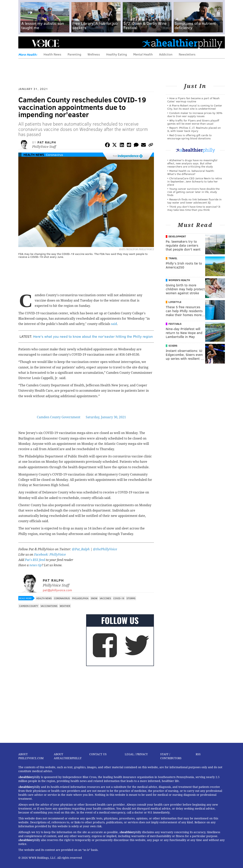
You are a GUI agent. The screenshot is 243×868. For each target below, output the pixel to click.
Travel (173, 258)
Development (177, 236)
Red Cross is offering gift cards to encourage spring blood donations (189, 137)
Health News (52, 54)
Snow (94, 598)
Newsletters (187, 54)
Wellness (94, 54)
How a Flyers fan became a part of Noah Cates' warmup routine (193, 100)
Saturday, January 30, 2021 (106, 417)
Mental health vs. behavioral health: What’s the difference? (191, 172)
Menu (25, 43)
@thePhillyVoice (105, 549)
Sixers (173, 346)
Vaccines (105, 598)
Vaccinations (49, 606)
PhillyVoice (45, 43)
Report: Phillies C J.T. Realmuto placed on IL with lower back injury (194, 129)
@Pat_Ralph (81, 549)
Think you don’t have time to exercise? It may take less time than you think (194, 208)
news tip (35, 565)
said (114, 324)
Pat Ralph (47, 142)
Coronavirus (54, 155)
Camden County (29, 606)
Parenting (74, 54)
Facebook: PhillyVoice (50, 555)
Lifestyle (175, 302)
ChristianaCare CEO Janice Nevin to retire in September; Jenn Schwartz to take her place (195, 181)
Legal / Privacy (136, 754)
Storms (131, 598)
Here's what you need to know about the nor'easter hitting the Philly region (93, 336)
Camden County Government (59, 417)
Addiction (166, 54)
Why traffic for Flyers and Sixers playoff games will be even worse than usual (193, 122)
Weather (65, 606)
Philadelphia (80, 598)
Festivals (175, 324)
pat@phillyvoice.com (57, 590)
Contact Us (98, 754)
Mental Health (143, 54)
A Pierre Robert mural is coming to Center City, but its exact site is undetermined (195, 107)
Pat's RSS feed (35, 560)
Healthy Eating (117, 54)
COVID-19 (119, 598)
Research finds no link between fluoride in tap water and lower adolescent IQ (194, 201)
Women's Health (179, 280)
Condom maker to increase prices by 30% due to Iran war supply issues (195, 114)
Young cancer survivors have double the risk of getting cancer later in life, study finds (193, 192)
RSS (198, 754)
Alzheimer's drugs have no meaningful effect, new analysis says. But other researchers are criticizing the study (192, 163)
